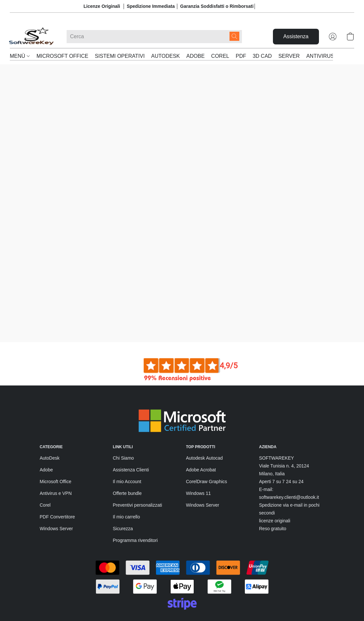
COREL (220, 56)
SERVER (289, 56)
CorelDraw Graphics (207, 438)
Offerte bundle (127, 450)
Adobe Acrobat (201, 426)
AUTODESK (166, 56)
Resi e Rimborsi (56, 607)
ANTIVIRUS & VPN (329, 56)
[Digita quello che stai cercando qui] (154, 37)
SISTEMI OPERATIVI (120, 56)
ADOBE (196, 56)
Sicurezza (123, 485)
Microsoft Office (56, 438)
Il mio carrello (127, 473)
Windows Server (56, 485)
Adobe (46, 426)
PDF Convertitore (57, 473)
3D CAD (262, 56)
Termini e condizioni (60, 596)
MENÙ (20, 56)
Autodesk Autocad (205, 415)
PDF (241, 56)
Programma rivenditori (135, 497)
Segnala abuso (128, 607)
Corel (45, 462)
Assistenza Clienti (131, 426)
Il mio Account (127, 438)
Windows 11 (198, 450)
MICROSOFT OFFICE (63, 56)
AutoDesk (50, 415)
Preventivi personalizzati (138, 462)
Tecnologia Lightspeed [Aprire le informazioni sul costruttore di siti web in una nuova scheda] (279, 595)
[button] (32, 37)
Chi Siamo (124, 415)
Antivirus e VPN (56, 450)
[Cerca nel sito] (234, 36)
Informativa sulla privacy (137, 596)
